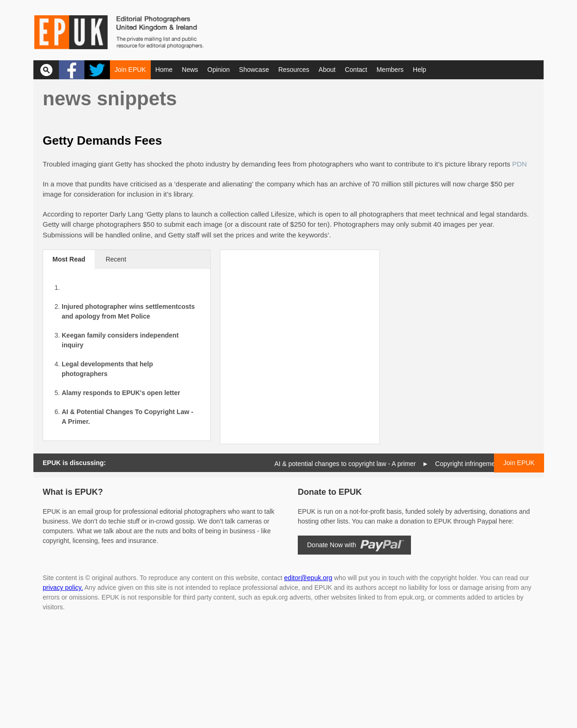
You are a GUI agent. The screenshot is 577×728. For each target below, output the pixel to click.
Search (46, 70)
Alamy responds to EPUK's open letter (121, 393)
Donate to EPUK (330, 492)
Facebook (72, 70)
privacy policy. (63, 588)
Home (164, 70)
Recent (116, 259)
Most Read (69, 259)
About (327, 70)
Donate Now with (332, 545)
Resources (294, 70)
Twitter (97, 70)
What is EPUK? (73, 492)
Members (390, 70)
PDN (519, 164)
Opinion (218, 70)
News (190, 70)
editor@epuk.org (308, 578)
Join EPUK (130, 70)
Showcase (254, 70)
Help (420, 70)
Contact (356, 70)
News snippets (110, 99)
